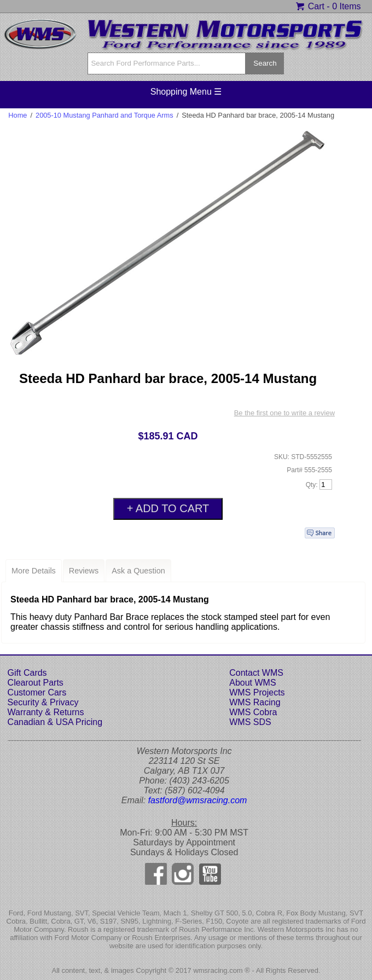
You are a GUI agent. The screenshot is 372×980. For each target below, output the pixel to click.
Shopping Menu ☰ (186, 92)
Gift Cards (27, 673)
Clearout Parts (36, 683)
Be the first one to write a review (284, 413)
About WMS (252, 683)
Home (18, 115)
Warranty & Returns (46, 712)
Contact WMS (256, 673)
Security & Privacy (43, 702)
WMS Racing (255, 702)
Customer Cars (37, 692)
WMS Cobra (253, 712)
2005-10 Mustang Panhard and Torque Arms (104, 115)
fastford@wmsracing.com (198, 800)
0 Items (346, 6)
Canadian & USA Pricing (55, 722)
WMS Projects (257, 692)
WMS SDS (250, 722)
